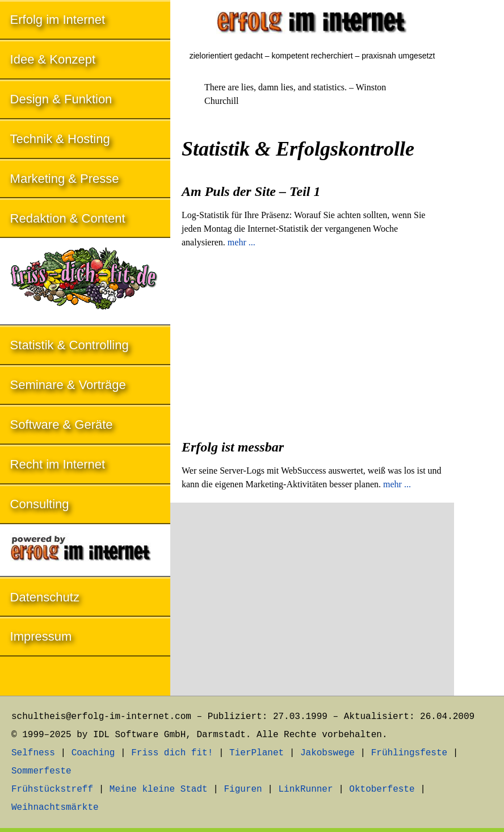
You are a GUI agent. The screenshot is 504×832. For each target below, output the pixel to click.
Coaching (93, 753)
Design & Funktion (61, 99)
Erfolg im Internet (58, 20)
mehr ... (241, 242)
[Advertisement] (312, 340)
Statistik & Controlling (70, 345)
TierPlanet (257, 753)
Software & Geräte (62, 425)
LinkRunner (306, 789)
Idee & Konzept (53, 59)
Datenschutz (45, 597)
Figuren (243, 789)
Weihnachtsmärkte (55, 808)
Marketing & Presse (65, 179)
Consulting (40, 504)
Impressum (41, 636)
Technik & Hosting (60, 139)
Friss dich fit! (172, 753)
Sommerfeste (41, 771)
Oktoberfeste (382, 789)
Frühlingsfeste (409, 753)
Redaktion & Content (68, 218)
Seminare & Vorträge (68, 385)
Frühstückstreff (52, 789)
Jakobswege (327, 753)
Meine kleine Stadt (159, 789)
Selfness (33, 753)
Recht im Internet (58, 464)
